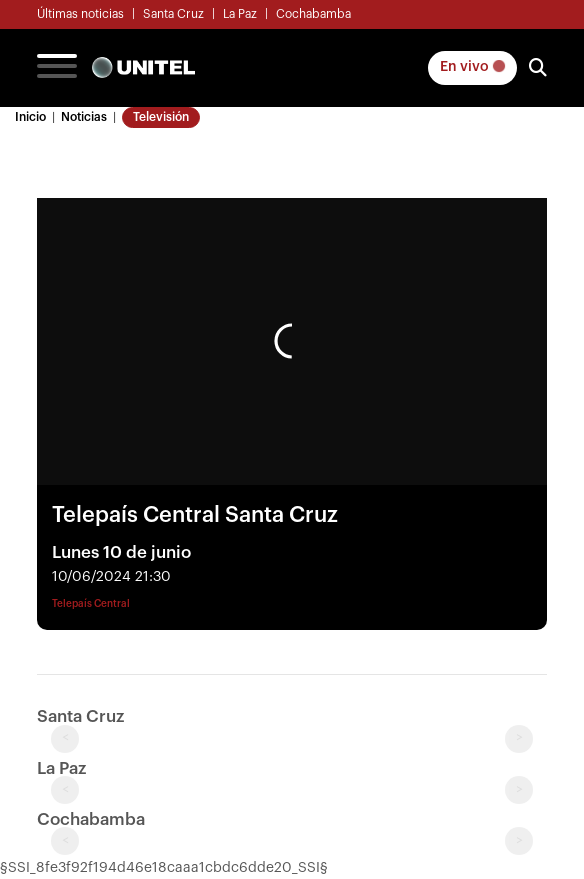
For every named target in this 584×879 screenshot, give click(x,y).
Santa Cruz (173, 14)
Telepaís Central (91, 604)
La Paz (240, 14)
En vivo (472, 67)
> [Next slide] (519, 738)
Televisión (161, 117)
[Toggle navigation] (57, 68)
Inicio (30, 117)
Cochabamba (313, 14)
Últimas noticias (80, 14)
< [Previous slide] (65, 738)
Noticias (84, 117)
